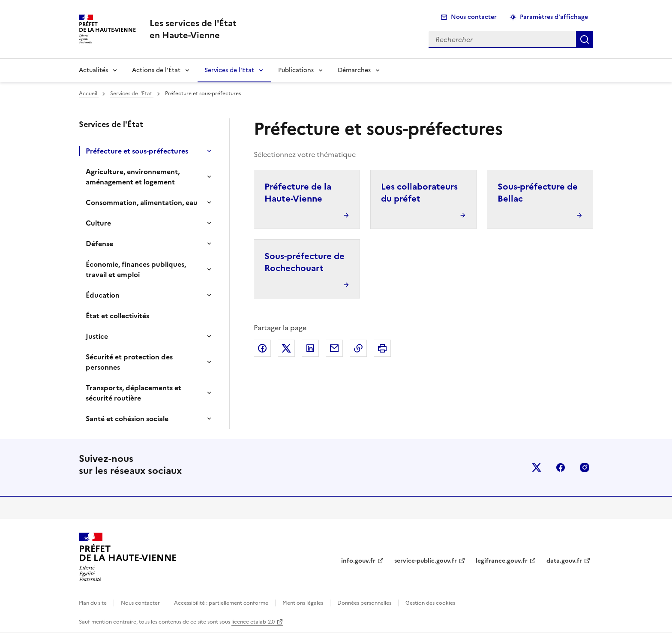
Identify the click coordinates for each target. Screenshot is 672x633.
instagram (585, 467)
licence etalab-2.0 (253, 622)
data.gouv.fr (564, 561)
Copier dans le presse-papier (358, 348)
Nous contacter (474, 17)
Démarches (354, 70)
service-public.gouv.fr (426, 561)
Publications (296, 70)
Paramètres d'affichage (554, 17)
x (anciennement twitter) (537, 467)
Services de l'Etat (229, 70)
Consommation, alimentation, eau (142, 202)
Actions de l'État (156, 70)
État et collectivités (117, 316)
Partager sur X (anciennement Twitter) (286, 348)
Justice (97, 336)
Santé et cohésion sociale (127, 419)
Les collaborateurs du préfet (419, 193)
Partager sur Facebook (262, 348)
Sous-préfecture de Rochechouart (304, 262)
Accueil (89, 93)
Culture (98, 223)
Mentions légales (303, 603)
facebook (561, 467)
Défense (99, 244)
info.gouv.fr (358, 561)
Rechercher (585, 39)
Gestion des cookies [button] (430, 603)
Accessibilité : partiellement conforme (221, 603)
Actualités (93, 70)
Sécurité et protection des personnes (129, 362)
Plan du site (93, 603)
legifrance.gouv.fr (502, 561)
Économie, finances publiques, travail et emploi (136, 269)
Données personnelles (364, 603)
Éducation (103, 295)
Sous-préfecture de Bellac (538, 193)
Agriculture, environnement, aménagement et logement (133, 177)
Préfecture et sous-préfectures (137, 151)
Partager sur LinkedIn (310, 348)
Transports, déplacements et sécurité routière (133, 393)
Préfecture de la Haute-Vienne (298, 193)
